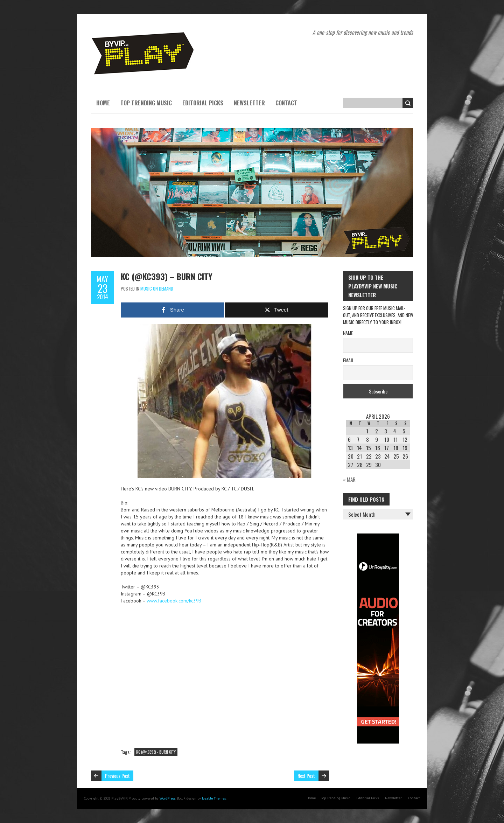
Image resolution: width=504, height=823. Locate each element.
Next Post (306, 776)
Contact (286, 103)
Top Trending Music (146, 103)
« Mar (349, 479)
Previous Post (117, 776)
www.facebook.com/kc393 (174, 601)
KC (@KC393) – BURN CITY (167, 276)
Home (103, 103)
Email (348, 360)
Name (348, 333)
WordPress (167, 798)
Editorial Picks (203, 103)
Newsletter (249, 103)
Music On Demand (157, 288)
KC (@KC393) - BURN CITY (156, 752)
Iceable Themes (214, 798)
